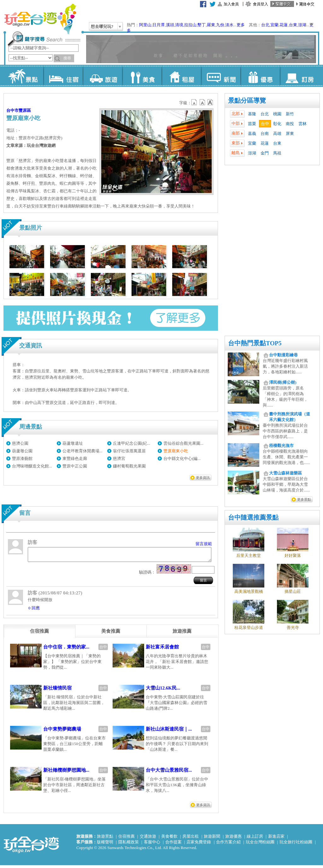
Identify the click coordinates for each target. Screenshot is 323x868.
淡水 (229, 25)
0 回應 (34, 611)
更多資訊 (203, 478)
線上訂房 (255, 839)
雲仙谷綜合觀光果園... (183, 443)
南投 (290, 124)
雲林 (302, 124)
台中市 (12, 110)
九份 (220, 25)
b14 (210, 102)
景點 (23, 76)
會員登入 (261, 4)
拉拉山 (190, 25)
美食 (142, 76)
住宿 (63, 76)
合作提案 (173, 845)
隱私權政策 (129, 845)
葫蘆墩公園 (22, 451)
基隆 (252, 114)
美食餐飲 (169, 839)
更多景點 (304, 499)
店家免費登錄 (199, 845)
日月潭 (159, 25)
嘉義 (252, 133)
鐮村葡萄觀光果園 (129, 466)
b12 (195, 102)
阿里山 (145, 25)
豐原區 (25, 110)
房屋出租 (191, 839)
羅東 (211, 25)
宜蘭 (274, 25)
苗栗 (252, 124)
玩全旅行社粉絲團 (296, 845)
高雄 (277, 133)
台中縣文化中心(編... (182, 458)
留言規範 (204, 544)
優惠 (260, 76)
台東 (293, 25)
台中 (265, 124)
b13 (203, 102)
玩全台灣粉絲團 (260, 845)
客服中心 (152, 845)
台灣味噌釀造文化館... (32, 466)
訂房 (300, 76)
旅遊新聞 (212, 839)
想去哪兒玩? (102, 26)
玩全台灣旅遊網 (40, 19)
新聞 (221, 76)
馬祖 (277, 153)
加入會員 (231, 4)
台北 (265, 25)
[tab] (39, 634)
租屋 (181, 76)
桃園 (277, 114)
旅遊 (102, 76)
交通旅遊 (148, 839)
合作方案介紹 (228, 845)
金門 (265, 153)
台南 (265, 133)
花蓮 (284, 25)
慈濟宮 (119, 458)
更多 (241, 25)
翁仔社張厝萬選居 (129, 451)
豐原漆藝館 (22, 458)
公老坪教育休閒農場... (82, 451)
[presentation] (39, 634)
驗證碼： (147, 575)
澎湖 (302, 25)
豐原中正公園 (75, 466)
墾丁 (202, 25)
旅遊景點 (105, 839)
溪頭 (170, 25)
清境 (179, 25)
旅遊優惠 (233, 839)
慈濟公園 (20, 443)
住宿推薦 (126, 839)
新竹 (290, 114)
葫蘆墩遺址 (73, 443)
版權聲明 (105, 845)
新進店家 (276, 839)
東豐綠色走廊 (75, 458)
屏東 (290, 133)
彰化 (277, 124)
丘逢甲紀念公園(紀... (132, 443)
